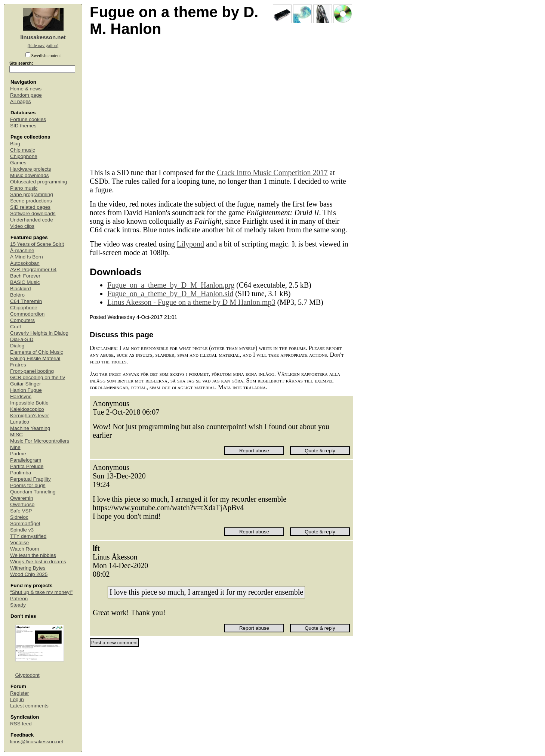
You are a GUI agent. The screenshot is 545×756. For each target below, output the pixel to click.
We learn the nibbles (33, 555)
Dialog (17, 346)
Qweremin (22, 498)
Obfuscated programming (39, 182)
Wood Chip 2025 (29, 574)
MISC (16, 435)
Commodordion (27, 314)
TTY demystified (28, 536)
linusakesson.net (43, 37)
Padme (18, 454)
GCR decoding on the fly (38, 377)
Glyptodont (27, 675)
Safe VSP (21, 511)
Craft (16, 327)
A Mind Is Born (27, 257)
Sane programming (32, 194)
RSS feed (21, 724)
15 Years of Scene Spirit (37, 244)
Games (18, 163)
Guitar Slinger (26, 384)
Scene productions (31, 201)
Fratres (18, 365)
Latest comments (29, 706)
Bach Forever (25, 276)
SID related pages (30, 207)
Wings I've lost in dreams (38, 562)
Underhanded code (32, 220)
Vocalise (19, 543)
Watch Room (25, 549)
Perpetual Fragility (30, 479)
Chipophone (24, 156)
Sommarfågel (25, 523)
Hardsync (21, 396)
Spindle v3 (22, 530)
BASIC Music (25, 282)
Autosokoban (25, 263)
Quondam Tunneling (33, 492)
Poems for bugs (28, 485)
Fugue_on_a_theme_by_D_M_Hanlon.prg (171, 285)
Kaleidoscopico (27, 409)
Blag (15, 144)
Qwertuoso (22, 504)
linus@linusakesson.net (37, 742)
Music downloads (30, 175)
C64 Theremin (26, 301)
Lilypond (190, 244)
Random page (26, 95)
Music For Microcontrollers (40, 441)
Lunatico (20, 422)
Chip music (23, 150)
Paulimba (21, 473)
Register (19, 693)
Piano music (24, 188)
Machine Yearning (30, 428)
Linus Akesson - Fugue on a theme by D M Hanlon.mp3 (191, 302)
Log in (17, 699)
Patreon (19, 599)
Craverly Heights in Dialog (39, 333)
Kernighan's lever (30, 416)
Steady (18, 605)
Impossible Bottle (29, 403)
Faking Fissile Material (35, 358)
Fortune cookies (28, 119)
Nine (15, 447)
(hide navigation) (43, 46)
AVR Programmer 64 (33, 269)
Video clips (22, 226)
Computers (22, 320)
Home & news (26, 89)
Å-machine (22, 250)
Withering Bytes (28, 568)
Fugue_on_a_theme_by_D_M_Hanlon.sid (170, 294)
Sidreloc (19, 517)
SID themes (23, 126)
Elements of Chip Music (37, 352)
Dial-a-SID (22, 339)
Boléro (17, 295)
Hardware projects (31, 169)
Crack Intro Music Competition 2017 (272, 173)
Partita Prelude (27, 466)
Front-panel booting (32, 371)
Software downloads (33, 213)
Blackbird (21, 289)
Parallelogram (26, 460)
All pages (21, 101)
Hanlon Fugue (26, 390)
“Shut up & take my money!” (41, 592)
